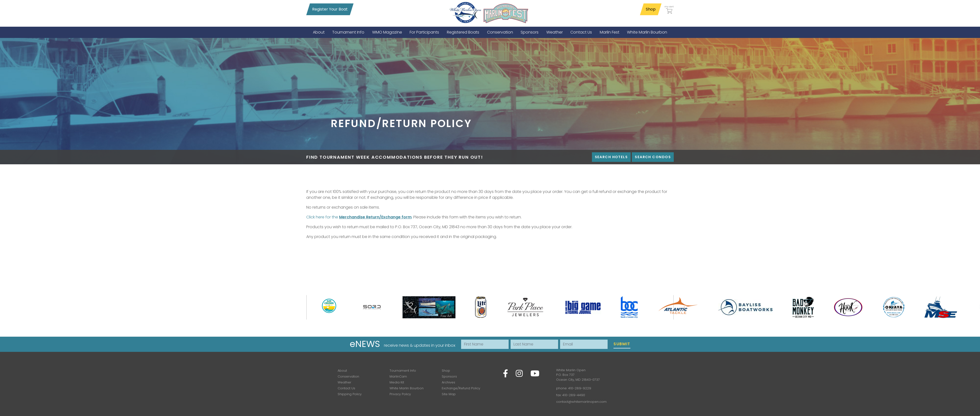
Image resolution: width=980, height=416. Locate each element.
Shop (651, 9)
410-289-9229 (580, 388)
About (342, 371)
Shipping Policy (350, 394)
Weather (344, 382)
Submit (622, 344)
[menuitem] (319, 32)
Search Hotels (611, 157)
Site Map (449, 394)
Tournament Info (403, 371)
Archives (448, 382)
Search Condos (653, 157)
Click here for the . (359, 217)
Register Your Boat (330, 9)
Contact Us (346, 388)
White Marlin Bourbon (407, 388)
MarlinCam (398, 376)
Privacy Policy (400, 394)
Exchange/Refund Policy (461, 388)
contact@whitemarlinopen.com (581, 402)
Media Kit (397, 382)
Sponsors (449, 376)
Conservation (348, 376)
